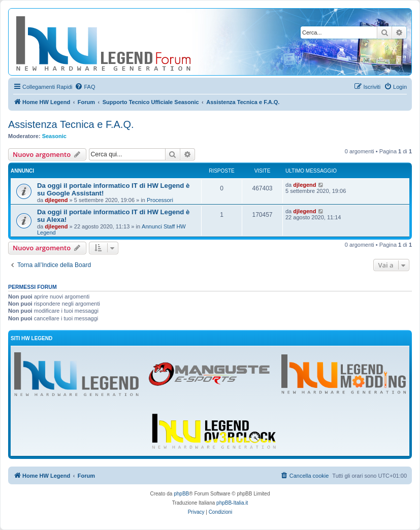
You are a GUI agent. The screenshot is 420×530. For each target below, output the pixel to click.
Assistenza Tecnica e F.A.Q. (71, 124)
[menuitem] (85, 87)
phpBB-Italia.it (232, 503)
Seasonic (54, 136)
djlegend (56, 200)
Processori (160, 200)
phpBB (181, 494)
